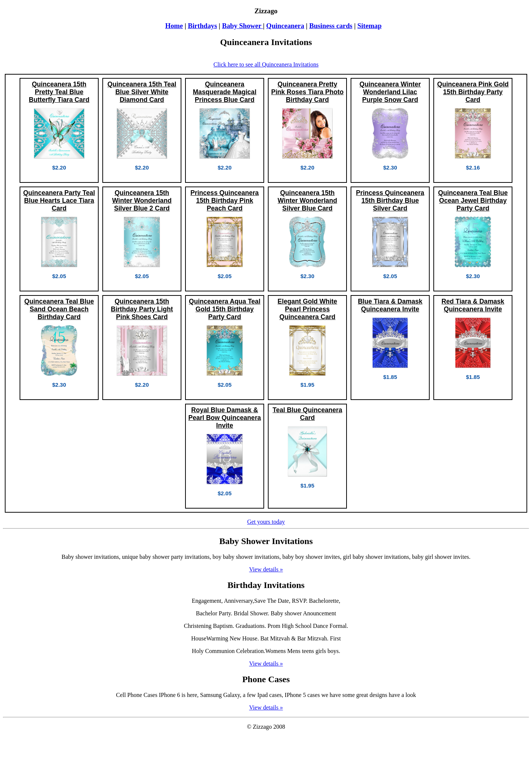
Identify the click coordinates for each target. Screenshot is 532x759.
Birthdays (202, 26)
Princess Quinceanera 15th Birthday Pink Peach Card (225, 201)
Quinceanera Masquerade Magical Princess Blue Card (225, 92)
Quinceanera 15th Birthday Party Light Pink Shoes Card (142, 309)
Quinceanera (285, 26)
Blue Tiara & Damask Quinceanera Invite (390, 305)
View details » (266, 569)
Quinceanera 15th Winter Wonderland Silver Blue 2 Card (142, 201)
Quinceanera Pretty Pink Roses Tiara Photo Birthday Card (307, 92)
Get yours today (266, 522)
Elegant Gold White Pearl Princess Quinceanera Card (307, 309)
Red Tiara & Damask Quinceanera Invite (473, 305)
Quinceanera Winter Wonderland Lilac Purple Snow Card (390, 92)
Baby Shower (243, 26)
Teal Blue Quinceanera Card (307, 414)
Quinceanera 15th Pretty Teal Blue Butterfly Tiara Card (59, 92)
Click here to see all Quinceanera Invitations (266, 64)
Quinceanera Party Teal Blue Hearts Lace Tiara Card (59, 201)
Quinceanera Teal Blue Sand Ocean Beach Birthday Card (59, 309)
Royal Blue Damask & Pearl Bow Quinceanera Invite (225, 418)
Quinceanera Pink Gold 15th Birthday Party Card (473, 92)
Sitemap (369, 26)
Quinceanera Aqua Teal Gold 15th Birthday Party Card (225, 309)
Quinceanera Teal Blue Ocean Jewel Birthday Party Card (473, 201)
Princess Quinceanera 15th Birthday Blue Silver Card (390, 201)
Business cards (331, 26)
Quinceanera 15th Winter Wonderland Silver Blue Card (308, 201)
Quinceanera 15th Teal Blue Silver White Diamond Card (142, 92)
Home (174, 26)
